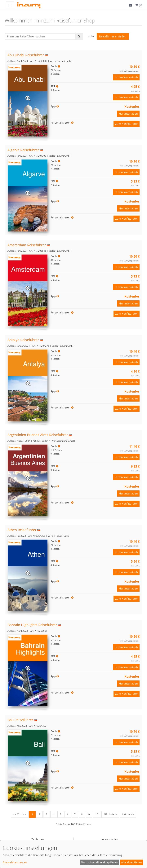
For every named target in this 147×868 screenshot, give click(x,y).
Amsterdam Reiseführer (27, 245)
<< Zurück (20, 814)
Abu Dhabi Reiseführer (26, 55)
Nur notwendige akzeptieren (99, 862)
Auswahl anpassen (15, 862)
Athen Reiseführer (22, 530)
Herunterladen (128, 114)
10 (97, 814)
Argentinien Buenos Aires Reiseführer (38, 435)
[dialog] (73, 854)
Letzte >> (128, 814)
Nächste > (110, 814)
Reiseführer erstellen (113, 36)
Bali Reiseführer (20, 720)
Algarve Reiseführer (23, 150)
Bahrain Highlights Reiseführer (32, 625)
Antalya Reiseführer (23, 340)
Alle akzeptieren (131, 862)
